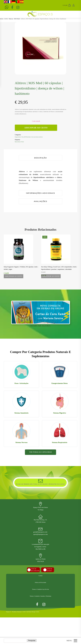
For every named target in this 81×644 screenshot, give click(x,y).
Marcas (11, 19)
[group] (40, 48)
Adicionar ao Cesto (36, 128)
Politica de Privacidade (40, 604)
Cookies (40, 595)
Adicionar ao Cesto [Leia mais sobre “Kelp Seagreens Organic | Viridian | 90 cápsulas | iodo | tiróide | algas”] (14, 280)
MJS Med (17, 19)
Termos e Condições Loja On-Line (40, 612)
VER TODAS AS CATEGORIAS (40, 470)
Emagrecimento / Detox (20, 137)
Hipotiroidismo (18, 142)
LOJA (6, 19)
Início (2, 19)
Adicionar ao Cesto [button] (51, 280)
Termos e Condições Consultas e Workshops (41, 621)
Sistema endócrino (44, 137)
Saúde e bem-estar (35, 137)
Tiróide (24, 142)
